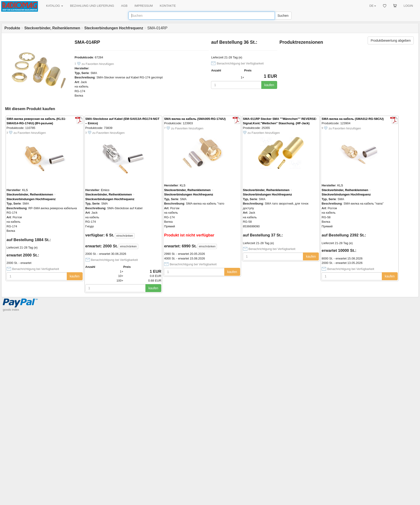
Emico (105, 190)
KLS (25, 190)
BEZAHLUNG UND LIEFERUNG (92, 6)
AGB (124, 6)
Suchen (283, 16)
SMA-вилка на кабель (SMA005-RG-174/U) (195, 119)
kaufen (269, 85)
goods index (11, 310)
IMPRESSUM (144, 6)
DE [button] (373, 6)
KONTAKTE (168, 6)
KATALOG (55, 6)
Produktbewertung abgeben (391, 40)
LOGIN (408, 6)
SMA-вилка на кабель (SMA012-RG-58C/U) (353, 119)
